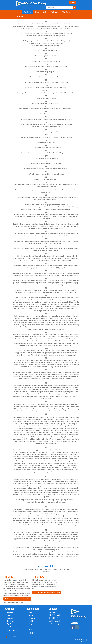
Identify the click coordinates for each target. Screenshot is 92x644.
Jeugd (31, 624)
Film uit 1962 (38, 577)
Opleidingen (10, 621)
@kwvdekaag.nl (54, 621)
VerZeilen (32, 630)
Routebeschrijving (56, 624)
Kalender (20, 17)
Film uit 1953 (10, 577)
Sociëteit (10, 627)
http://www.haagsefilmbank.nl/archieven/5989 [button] (17, 599)
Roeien (46, 12)
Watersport (10, 618)
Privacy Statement (12, 630)
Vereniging (28, 12)
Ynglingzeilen (32, 633)
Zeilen (37, 12)
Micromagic (32, 627)
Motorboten (66, 12)
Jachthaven (55, 12)
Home (19, 12)
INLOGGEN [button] (73, 2)
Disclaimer (84, 642)
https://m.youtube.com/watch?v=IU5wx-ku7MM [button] (47, 592)
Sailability (31, 621)
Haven (9, 615)
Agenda (9, 624)
